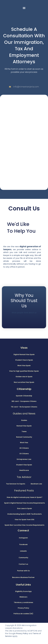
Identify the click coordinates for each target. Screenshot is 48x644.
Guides (24, 420)
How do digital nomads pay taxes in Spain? (25, 497)
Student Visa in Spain (24, 360)
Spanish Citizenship (24, 396)
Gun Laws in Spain (24, 508)
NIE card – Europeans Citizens (24, 401)
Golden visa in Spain (24, 377)
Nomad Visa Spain (24, 426)
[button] (24, 8)
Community (23, 558)
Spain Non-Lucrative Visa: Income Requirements (24, 525)
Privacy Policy (22, 633)
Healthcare (24, 470)
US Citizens (24, 454)
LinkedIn (23, 551)
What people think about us (24, 313)
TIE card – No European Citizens (24, 407)
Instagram (23, 538)
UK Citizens (24, 448)
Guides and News (24, 414)
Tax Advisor (24, 477)
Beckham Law (36, 484)
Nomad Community (24, 437)
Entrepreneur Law (24, 459)
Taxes (24, 431)
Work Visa (24, 443)
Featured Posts (24, 491)
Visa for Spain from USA (25, 520)
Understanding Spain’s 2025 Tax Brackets (24, 514)
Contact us (23, 564)
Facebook (23, 544)
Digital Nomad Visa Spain (24, 354)
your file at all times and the (28, 258)
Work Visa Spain (24, 366)
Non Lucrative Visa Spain (24, 382)
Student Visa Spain (24, 465)
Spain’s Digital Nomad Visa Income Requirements (24, 503)
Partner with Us (23, 571)
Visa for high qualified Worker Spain (24, 371)
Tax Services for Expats (16, 484)
